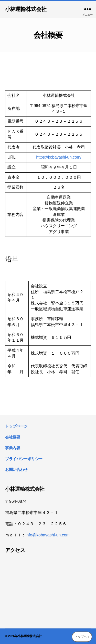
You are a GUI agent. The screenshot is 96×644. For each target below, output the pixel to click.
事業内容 (13, 448)
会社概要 (13, 437)
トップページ (16, 426)
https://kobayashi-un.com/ (59, 157)
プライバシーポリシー (24, 459)
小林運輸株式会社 (26, 9)
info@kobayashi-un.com (48, 535)
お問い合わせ (16, 469)
